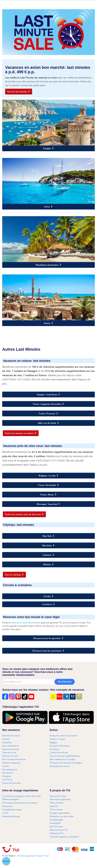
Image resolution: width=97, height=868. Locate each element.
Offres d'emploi (57, 803)
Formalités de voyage (12, 809)
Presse (46, 856)
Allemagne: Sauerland (47, 504)
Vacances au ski (9, 752)
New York (47, 536)
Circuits (47, 596)
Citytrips (6, 739)
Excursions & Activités (59, 746)
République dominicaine (47, 265)
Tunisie (47, 323)
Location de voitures (59, 752)
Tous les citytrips (13, 575)
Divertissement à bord (60, 766)
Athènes (47, 564)
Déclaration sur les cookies (62, 816)
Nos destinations (10, 769)
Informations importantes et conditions (20, 803)
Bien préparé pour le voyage (62, 759)
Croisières (47, 604)
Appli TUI (54, 806)
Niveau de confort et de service (64, 735)
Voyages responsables (60, 813)
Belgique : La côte (47, 476)
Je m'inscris (65, 682)
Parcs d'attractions (11, 746)
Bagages (53, 742)
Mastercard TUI (57, 833)
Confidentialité (56, 820)
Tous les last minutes (17, 91)
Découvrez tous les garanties (47, 638)
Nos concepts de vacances (14, 759)
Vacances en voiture (11, 735)
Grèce (47, 207)
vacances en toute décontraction (26, 622)
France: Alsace (47, 494)
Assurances (7, 806)
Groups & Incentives (11, 783)
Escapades (7, 742)
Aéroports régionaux (11, 763)
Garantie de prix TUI (59, 830)
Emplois (39, 856)
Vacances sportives (11, 749)
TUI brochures (56, 809)
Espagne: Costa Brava (47, 394)
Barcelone (47, 545)
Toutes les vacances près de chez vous (23, 514)
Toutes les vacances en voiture (19, 433)
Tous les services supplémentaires (65, 756)
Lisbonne (47, 555)
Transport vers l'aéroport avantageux (66, 763)
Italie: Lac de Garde (47, 423)
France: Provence (47, 413)
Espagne (47, 148)
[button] (6, 861)
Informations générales (60, 799)
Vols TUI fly (7, 779)
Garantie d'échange (11, 816)
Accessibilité (55, 823)
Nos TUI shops (56, 826)
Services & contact (58, 796)
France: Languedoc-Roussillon (47, 404)
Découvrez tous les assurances (47, 651)
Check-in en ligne (57, 739)
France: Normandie (47, 485)
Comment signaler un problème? (64, 837)
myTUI (5, 813)
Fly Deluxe (54, 749)
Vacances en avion (10, 756)
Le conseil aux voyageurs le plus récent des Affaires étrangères (21, 798)
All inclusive (7, 773)
